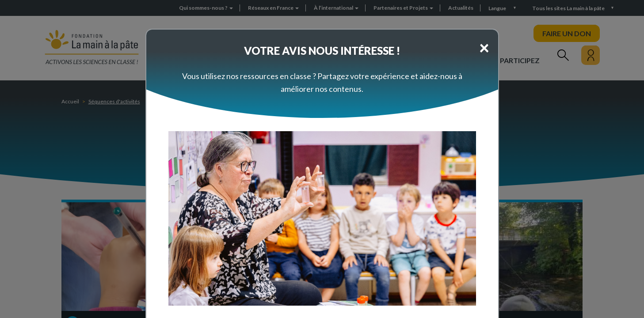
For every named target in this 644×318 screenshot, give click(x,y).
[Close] (484, 47)
